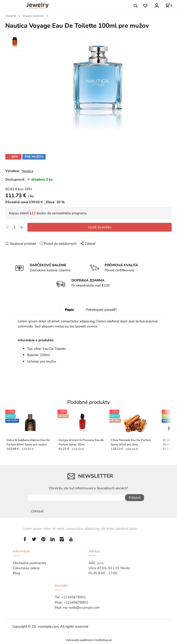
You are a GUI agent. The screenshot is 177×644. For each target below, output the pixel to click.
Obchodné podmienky (30, 565)
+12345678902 (76, 604)
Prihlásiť (135, 499)
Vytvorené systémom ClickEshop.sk (88, 642)
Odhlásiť (37, 513)
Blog (16, 575)
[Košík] (169, 6)
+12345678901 (74, 599)
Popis (69, 311)
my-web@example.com (81, 609)
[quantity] (15, 229)
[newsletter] (76, 499)
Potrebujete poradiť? (101, 311)
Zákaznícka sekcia (26, 570)
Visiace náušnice (33, 16)
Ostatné (11, 16)
